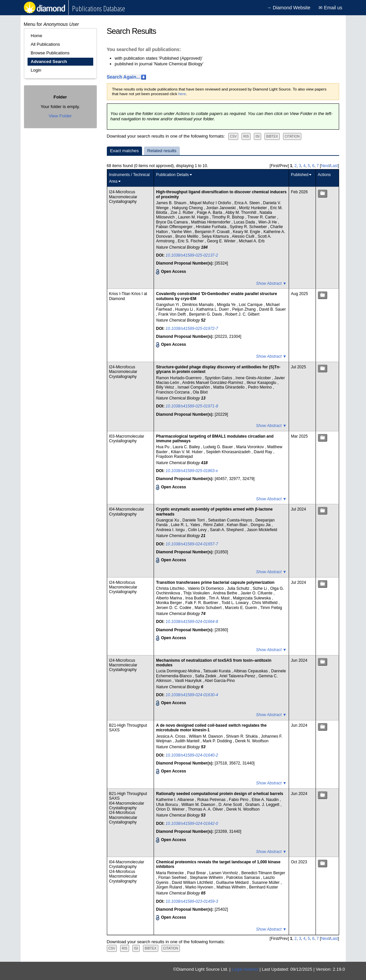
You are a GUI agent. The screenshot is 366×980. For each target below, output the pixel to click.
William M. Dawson (206, 736)
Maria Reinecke (170, 873)
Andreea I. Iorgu (171, 530)
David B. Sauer (273, 309)
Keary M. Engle (247, 232)
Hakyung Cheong (188, 208)
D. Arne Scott (231, 805)
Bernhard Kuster (263, 887)
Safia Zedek (206, 676)
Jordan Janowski (221, 208)
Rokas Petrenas (212, 800)
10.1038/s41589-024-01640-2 (192, 755)
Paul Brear (197, 873)
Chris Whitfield (265, 603)
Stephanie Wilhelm (207, 878)
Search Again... (124, 77)
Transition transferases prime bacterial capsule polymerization (215, 582)
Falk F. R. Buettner (202, 603)
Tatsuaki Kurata (217, 671)
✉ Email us (330, 8)
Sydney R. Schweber (249, 227)
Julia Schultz (239, 588)
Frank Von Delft (173, 314)
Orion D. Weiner (171, 809)
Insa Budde (196, 598)
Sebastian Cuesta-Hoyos (231, 520)
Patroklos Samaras (244, 878)
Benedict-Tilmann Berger (263, 873)
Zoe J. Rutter (183, 213)
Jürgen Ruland (169, 887)
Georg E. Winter (222, 241)
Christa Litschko (171, 588)
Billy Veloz (166, 387)
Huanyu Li (185, 309)
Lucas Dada (245, 222)
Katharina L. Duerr (213, 309)
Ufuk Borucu (167, 805)
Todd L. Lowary (236, 603)
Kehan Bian (237, 525)
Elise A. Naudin (266, 800)
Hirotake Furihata (212, 227)
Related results (162, 151)
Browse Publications (50, 53)
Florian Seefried (173, 878)
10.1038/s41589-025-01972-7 (192, 329)
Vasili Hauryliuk (188, 681)
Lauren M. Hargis (194, 217)
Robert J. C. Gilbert (242, 314)
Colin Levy (198, 530)
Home (37, 36)
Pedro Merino (260, 387)
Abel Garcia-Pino (220, 681)
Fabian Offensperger (175, 227)
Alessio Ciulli (243, 236)
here (182, 94)
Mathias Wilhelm (231, 887)
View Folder (60, 116)
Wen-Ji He (268, 222)
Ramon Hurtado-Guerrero (179, 378)
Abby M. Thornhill (241, 213)
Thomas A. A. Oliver (206, 809)
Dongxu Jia (261, 525)
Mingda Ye (227, 305)
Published (300, 175)
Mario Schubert (209, 608)
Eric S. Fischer (191, 241)
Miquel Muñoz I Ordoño (211, 203)
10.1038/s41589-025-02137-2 (192, 255)
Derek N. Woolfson (252, 741)
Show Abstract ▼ (271, 283)
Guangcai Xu (168, 520)
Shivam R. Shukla (242, 736)
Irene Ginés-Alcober (254, 378)
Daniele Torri (194, 520)
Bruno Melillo (187, 236)
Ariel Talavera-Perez (238, 676)
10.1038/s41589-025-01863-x (192, 471)
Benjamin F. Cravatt (213, 232)
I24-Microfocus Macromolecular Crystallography (123, 197)
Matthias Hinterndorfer (211, 222)
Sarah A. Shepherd (227, 530)
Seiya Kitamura (216, 236)
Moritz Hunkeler (253, 208)
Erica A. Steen (247, 203)
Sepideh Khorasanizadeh (229, 452)
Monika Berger (169, 603)
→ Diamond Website (289, 8)
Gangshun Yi (168, 305)
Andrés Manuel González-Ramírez (213, 383)
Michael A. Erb (252, 241)
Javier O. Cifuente (257, 593)
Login (36, 70)
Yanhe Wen (182, 232)
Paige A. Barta (210, 213)
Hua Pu (163, 447)
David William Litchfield (193, 883)
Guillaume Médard (233, 883)
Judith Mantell (188, 741)
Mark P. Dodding (218, 741)
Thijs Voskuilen (197, 593)
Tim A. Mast (220, 598)
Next (325, 166)
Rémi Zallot (214, 525)
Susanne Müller (266, 883)
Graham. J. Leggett (263, 805)
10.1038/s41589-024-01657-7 (192, 544)
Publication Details (172, 175)
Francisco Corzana (173, 392)
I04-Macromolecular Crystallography (127, 512)
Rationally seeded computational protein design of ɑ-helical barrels (220, 794)
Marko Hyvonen (200, 887)
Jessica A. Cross (171, 736)
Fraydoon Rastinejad (174, 457)
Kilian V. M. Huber (187, 452)
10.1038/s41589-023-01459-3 (192, 901)
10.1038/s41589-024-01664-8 (192, 622)
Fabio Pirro (239, 800)
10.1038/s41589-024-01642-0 (192, 824)
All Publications (45, 44)
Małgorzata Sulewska (252, 598)
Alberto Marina (169, 598)
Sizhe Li (260, 588)
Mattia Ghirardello (229, 387)
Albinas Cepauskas (251, 671)
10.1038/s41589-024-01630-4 (192, 695)
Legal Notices (245, 969)
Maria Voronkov (251, 447)
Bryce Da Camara (172, 222)
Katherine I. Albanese (175, 800)
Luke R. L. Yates (186, 525)
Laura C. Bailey (187, 447)
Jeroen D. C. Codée (174, 608)
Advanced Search (49, 61)
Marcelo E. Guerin (242, 608)
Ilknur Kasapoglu (262, 383)
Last (334, 166)
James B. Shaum (172, 203)
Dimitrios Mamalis (198, 305)
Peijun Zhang (245, 309)
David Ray (264, 452)
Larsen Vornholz (224, 873)
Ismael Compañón (194, 387)
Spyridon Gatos (219, 378)
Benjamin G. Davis (206, 314)
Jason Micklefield (262, 530)
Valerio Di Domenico (206, 588)
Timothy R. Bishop (228, 217)
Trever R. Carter (262, 217)
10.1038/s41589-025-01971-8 (192, 406)
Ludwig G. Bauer (219, 447)
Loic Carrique (251, 305)
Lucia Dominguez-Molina (178, 671)
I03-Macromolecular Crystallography (127, 439)
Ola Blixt (200, 392)
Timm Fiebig (271, 608)
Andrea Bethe (226, 593)
